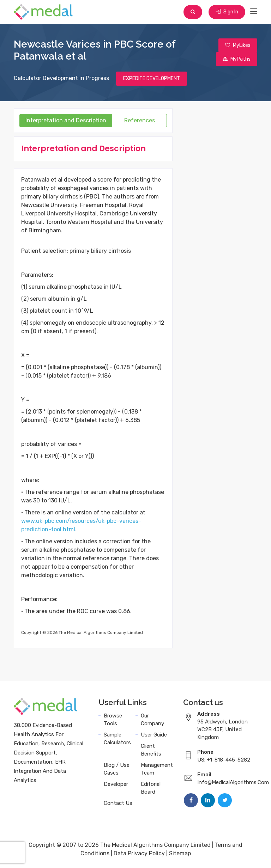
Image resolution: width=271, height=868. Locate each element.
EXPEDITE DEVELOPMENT (152, 80)
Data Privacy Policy (139, 855)
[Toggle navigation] (254, 12)
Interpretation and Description (66, 122)
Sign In (227, 12)
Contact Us (118, 805)
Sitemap (180, 855)
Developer (116, 786)
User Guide (154, 736)
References (140, 122)
